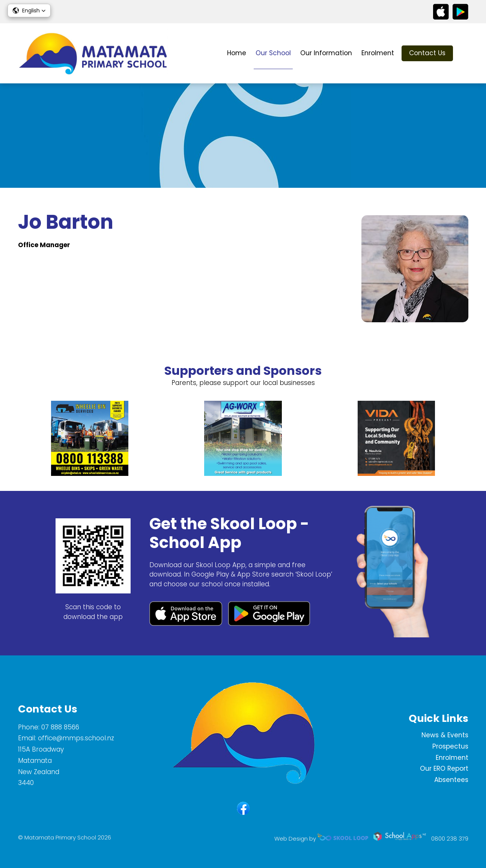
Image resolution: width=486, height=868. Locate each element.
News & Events (445, 735)
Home (237, 53)
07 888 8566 (60, 727)
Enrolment (378, 53)
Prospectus (450, 746)
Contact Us (427, 53)
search (464, 54)
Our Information (326, 53)
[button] (29, 11)
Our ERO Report (444, 768)
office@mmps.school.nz (76, 738)
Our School (273, 53)
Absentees (451, 780)
